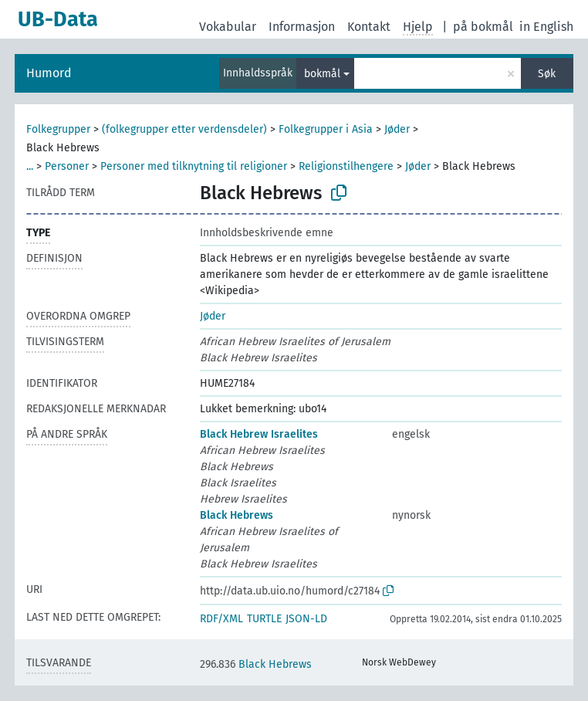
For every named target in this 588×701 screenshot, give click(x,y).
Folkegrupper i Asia (326, 129)
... (30, 166)
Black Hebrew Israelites (259, 434)
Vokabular (228, 27)
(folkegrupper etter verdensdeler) (184, 129)
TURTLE (264, 619)
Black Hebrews (237, 515)
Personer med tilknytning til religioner (194, 166)
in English (546, 27)
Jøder (397, 129)
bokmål (322, 74)
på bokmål (483, 27)
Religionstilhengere (346, 166)
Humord (49, 73)
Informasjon (302, 27)
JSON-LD (306, 619)
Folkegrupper (58, 129)
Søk (547, 74)
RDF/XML (221, 619)
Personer (67, 166)
